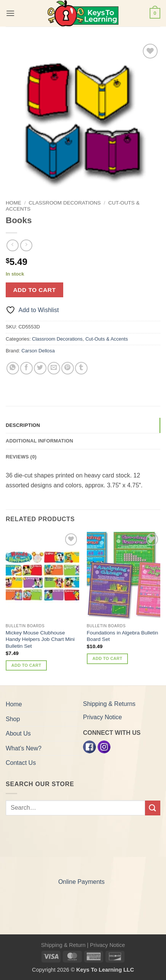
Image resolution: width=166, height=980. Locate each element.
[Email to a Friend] (54, 368)
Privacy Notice (102, 717)
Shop (13, 719)
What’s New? (24, 748)
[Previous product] (26, 245)
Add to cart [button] (26, 665)
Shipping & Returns (109, 704)
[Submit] (153, 808)
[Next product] (12, 245)
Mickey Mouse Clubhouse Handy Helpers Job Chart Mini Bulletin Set (40, 639)
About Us (18, 733)
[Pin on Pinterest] (68, 368)
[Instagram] (104, 747)
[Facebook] (89, 747)
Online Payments (81, 882)
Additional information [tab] (39, 441)
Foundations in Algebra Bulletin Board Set (122, 636)
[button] (10, 13)
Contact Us (21, 763)
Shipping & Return (63, 945)
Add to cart (35, 290)
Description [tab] (23, 425)
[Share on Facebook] (26, 368)
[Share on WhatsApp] (13, 368)
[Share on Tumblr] (81, 368)
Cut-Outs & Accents (107, 339)
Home (14, 203)
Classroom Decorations (65, 203)
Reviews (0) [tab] (21, 457)
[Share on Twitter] (40, 368)
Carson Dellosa (38, 351)
